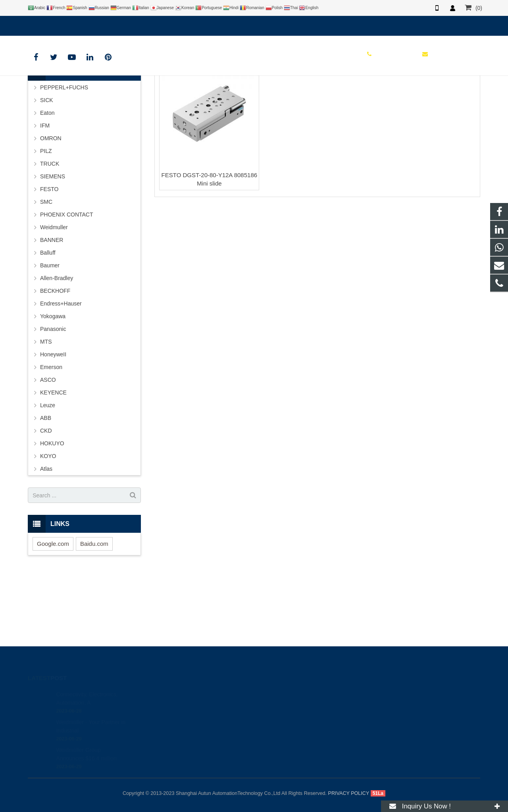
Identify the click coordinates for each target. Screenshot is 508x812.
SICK (47, 165)
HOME (227, 107)
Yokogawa (53, 381)
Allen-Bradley (57, 343)
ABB (46, 483)
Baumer (50, 331)
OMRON (51, 203)
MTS (46, 407)
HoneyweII (53, 420)
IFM (45, 191)
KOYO (48, 521)
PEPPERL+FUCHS (64, 153)
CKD (46, 496)
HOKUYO (52, 508)
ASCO (48, 445)
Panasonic (53, 394)
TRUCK (50, 229)
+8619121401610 (55, 24)
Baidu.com (94, 609)
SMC (46, 267)
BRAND (254, 107)
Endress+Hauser (61, 369)
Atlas (46, 534)
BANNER (52, 305)
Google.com (53, 609)
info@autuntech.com (115, 24)
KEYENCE (53, 458)
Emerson (51, 432)
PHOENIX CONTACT (67, 280)
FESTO (254, 92)
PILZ (46, 216)
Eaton (47, 178)
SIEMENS (53, 242)
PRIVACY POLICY (349, 793)
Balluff (48, 318)
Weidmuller (54, 292)
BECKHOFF (55, 356)
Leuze (48, 470)
